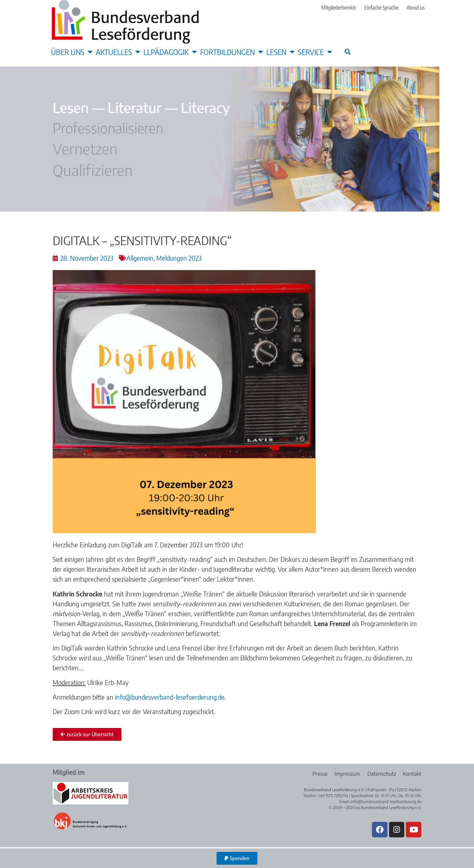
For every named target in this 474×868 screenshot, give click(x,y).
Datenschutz (380, 774)
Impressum (345, 774)
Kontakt (412, 774)
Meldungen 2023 (179, 258)
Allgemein (140, 258)
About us (416, 8)
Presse (316, 774)
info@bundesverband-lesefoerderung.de (170, 697)
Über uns (72, 52)
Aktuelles (118, 52)
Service (315, 52)
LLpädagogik (170, 52)
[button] (347, 52)
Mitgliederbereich (339, 8)
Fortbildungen (232, 52)
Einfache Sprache (381, 8)
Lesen (280, 52)
